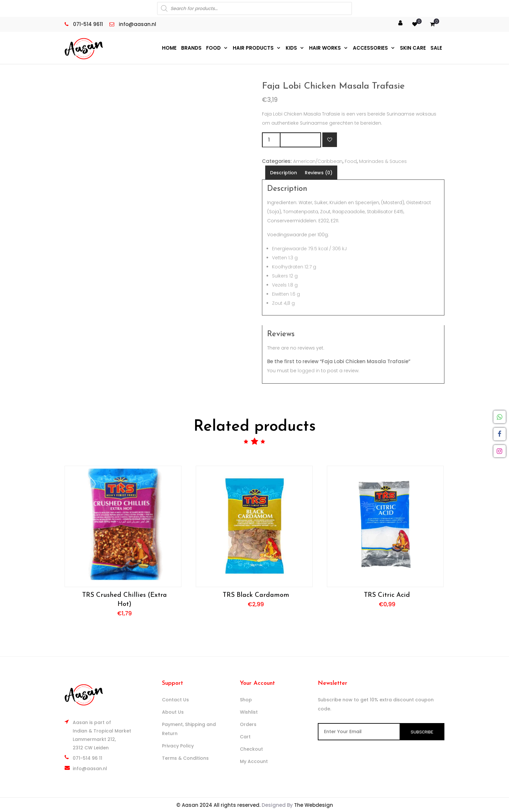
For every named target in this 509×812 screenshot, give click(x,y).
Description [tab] (284, 172)
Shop (246, 699)
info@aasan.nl (90, 768)
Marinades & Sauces (383, 161)
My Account (254, 761)
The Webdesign (314, 805)
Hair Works (325, 48)
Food (213, 48)
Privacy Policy (178, 745)
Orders (248, 724)
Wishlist (249, 712)
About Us (173, 712)
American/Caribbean (318, 161)
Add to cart (300, 139)
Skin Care (413, 48)
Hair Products (253, 48)
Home (169, 48)
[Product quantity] (271, 140)
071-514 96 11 (87, 758)
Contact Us (175, 699)
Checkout (251, 749)
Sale (436, 48)
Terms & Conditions (185, 758)
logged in (309, 370)
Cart (245, 736)
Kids (291, 48)
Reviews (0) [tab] (319, 172)
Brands (191, 48)
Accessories (370, 48)
